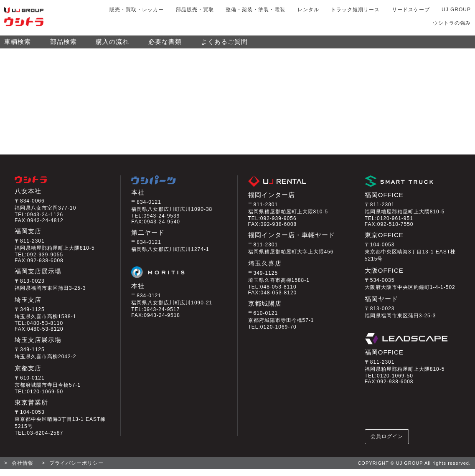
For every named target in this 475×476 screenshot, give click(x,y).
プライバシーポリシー (76, 470)
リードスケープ (411, 10)
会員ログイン (387, 443)
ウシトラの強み (452, 23)
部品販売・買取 (195, 10)
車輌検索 (18, 45)
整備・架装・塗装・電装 (255, 10)
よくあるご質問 (224, 45)
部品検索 (64, 45)
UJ (456, 10)
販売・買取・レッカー (137, 10)
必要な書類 (165, 45)
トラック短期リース (355, 10)
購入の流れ (112, 45)
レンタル (308, 10)
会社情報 (23, 470)
